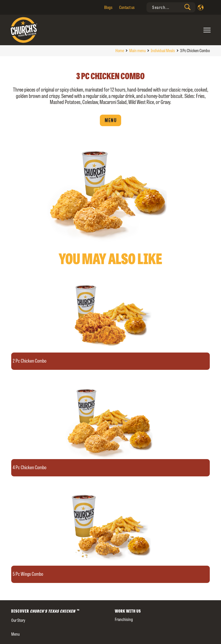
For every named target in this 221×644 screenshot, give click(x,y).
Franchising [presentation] (124, 619)
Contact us (127, 7)
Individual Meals (163, 51)
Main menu (137, 51)
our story (18, 620)
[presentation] (171, 7)
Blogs (108, 7)
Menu (110, 120)
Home (120, 51)
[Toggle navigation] (161, 30)
